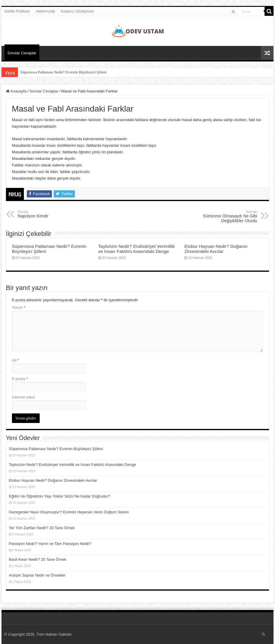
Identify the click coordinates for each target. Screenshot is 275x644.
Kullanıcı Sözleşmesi (77, 11)
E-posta (20, 379)
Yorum (19, 307)
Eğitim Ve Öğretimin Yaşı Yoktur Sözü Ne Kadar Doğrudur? (60, 496)
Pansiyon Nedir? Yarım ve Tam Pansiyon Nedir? (50, 544)
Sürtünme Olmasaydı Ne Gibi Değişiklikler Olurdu (227, 217)
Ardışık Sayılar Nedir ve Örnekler (37, 575)
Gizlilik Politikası (17, 11)
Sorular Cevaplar (22, 53)
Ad (16, 360)
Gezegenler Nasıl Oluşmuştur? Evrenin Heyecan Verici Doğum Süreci (69, 512)
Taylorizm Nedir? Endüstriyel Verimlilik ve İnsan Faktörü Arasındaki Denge (136, 249)
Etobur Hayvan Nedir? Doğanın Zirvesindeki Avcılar (216, 249)
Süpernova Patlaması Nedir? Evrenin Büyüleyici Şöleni (63, 72)
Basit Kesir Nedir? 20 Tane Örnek (38, 559)
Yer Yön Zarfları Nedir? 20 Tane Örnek (42, 528)
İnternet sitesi (23, 397)
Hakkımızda (45, 11)
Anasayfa (16, 91)
